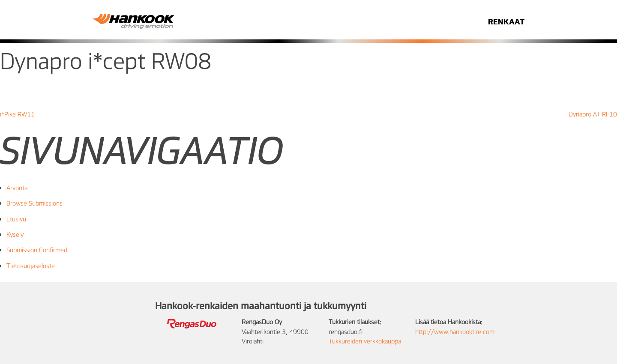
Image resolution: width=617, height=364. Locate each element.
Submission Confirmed (37, 250)
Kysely (15, 234)
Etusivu (16, 219)
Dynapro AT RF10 (593, 114)
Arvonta (17, 188)
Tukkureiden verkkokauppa (365, 341)
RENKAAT (506, 21)
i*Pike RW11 (17, 114)
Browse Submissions (34, 203)
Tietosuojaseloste (31, 266)
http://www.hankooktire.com (455, 331)
